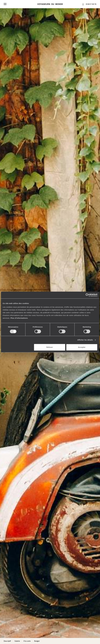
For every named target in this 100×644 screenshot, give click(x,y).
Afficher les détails (85, 340)
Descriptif (7, 641)
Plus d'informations (19, 318)
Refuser (50, 347)
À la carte (27, 641)
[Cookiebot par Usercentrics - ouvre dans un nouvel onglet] (87, 295)
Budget (37, 641)
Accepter (82, 347)
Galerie (17, 641)
